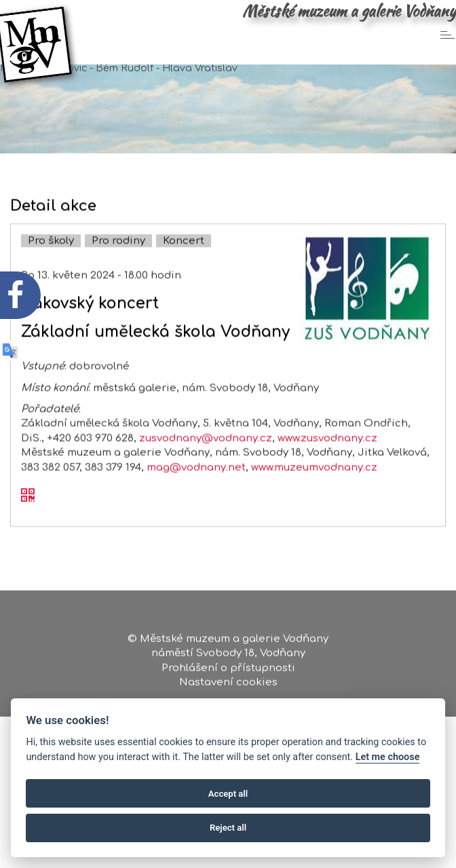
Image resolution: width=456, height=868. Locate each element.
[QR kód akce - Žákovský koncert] (28, 510)
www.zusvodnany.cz (327, 452)
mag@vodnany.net (196, 481)
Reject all (228, 828)
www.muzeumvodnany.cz (314, 481)
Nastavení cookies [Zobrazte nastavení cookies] (228, 686)
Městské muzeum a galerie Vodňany (349, 11)
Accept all (228, 794)
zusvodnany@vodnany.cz (206, 452)
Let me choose (388, 757)
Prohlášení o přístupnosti (228, 672)
